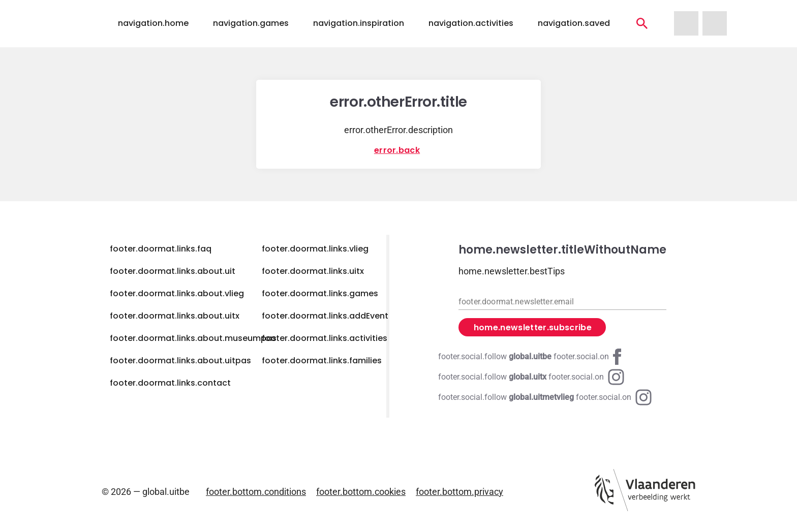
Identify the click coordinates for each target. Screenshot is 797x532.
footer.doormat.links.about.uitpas (180, 361)
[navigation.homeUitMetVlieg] (686, 23)
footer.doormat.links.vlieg (315, 249)
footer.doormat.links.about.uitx (175, 316)
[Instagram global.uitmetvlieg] (545, 397)
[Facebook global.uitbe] (532, 357)
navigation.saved (574, 23)
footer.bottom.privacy (459, 492)
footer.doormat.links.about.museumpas (193, 338)
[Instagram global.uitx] (531, 377)
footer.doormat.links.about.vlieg (177, 293)
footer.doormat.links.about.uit (173, 271)
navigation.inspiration (359, 23)
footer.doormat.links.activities (325, 338)
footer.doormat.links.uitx (313, 271)
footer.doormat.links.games (320, 293)
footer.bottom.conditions (256, 492)
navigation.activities (471, 23)
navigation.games (251, 23)
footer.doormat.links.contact (170, 383)
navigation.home (153, 23)
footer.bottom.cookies (361, 492)
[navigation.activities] (642, 23)
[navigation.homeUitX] (715, 23)
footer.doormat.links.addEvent (325, 316)
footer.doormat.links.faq (161, 249)
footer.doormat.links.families (322, 361)
